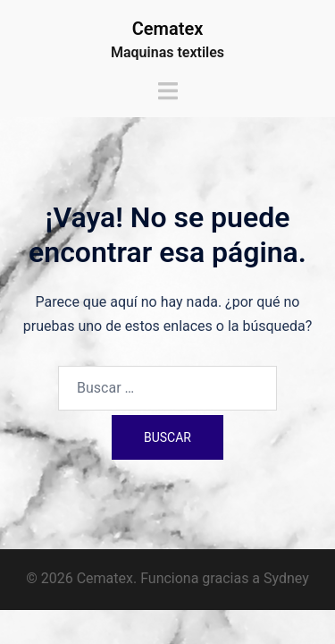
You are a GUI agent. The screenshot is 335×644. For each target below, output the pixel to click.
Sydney (286, 578)
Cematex (168, 29)
